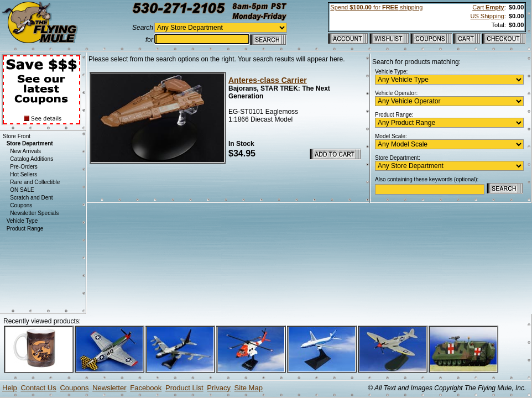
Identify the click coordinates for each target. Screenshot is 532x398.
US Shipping (487, 16)
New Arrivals (25, 151)
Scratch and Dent (31, 198)
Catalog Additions (32, 159)
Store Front (17, 136)
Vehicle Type (22, 221)
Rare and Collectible (35, 182)
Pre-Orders (24, 167)
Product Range (25, 229)
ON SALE (22, 190)
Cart (488, 7)
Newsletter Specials (34, 213)
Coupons (21, 205)
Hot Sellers (24, 174)
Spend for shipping (376, 7)
